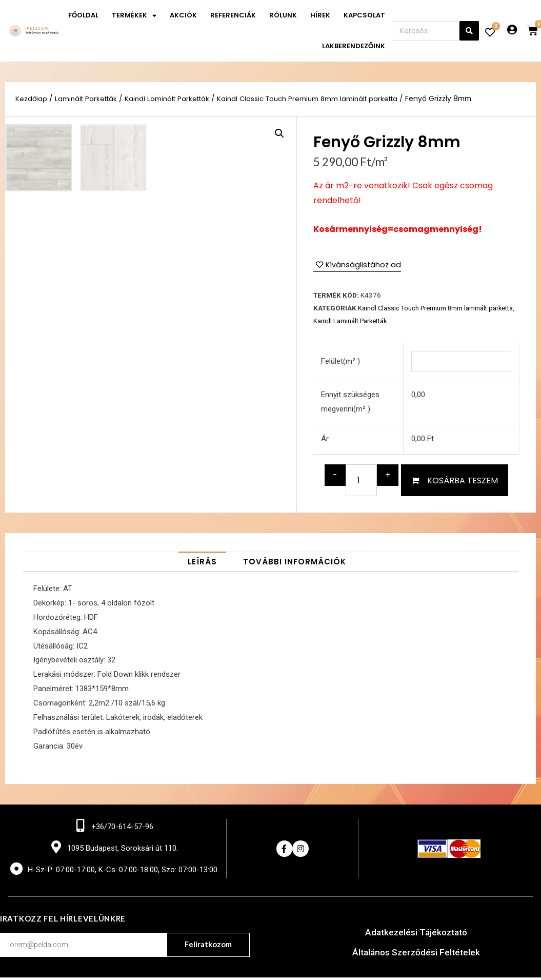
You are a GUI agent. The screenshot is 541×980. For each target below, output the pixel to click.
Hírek (320, 15)
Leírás (202, 564)
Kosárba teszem (463, 482)
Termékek (134, 16)
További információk (295, 564)
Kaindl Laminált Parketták (173, 99)
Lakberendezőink (354, 46)
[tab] (202, 564)
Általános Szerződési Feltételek (416, 955)
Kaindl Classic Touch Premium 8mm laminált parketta (320, 99)
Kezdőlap (32, 99)
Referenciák (233, 15)
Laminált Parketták (88, 99)
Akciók (183, 15)
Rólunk (283, 15)
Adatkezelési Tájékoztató (416, 935)
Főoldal (83, 15)
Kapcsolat (364, 15)
